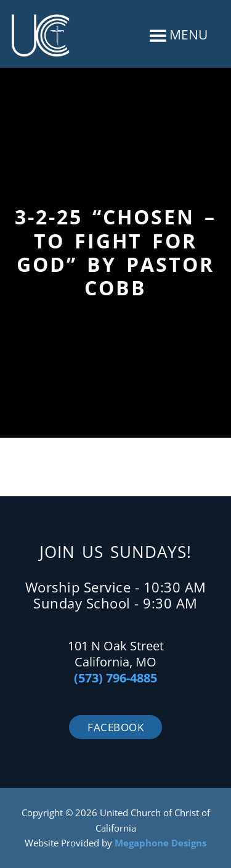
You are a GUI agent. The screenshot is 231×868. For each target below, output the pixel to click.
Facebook (115, 727)
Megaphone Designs (160, 843)
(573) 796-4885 (115, 678)
